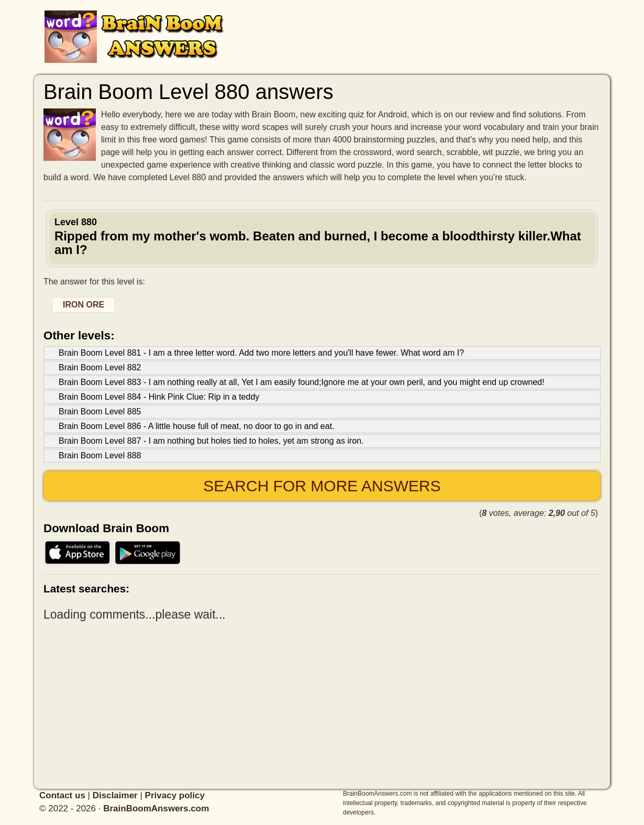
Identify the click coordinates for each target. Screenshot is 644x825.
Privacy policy (175, 795)
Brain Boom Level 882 (100, 367)
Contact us (62, 795)
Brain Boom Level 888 (100, 455)
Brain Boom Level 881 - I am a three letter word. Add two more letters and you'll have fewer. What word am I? (261, 353)
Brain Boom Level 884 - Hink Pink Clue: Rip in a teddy (159, 397)
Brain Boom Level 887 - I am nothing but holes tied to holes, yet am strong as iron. (211, 441)
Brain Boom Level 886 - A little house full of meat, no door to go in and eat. (197, 426)
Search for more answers (322, 486)
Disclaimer (115, 795)
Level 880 (322, 237)
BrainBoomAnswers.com (156, 808)
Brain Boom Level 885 (100, 411)
